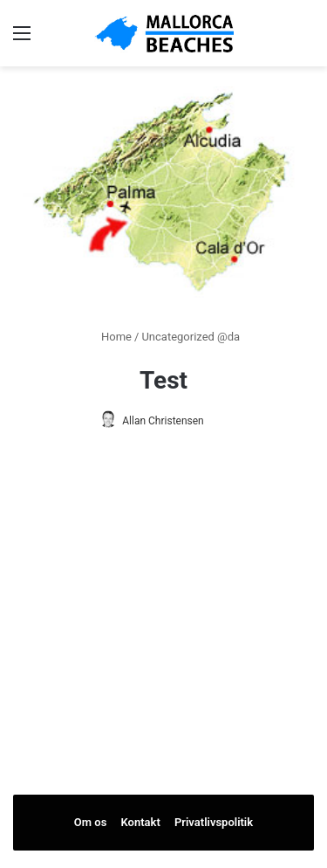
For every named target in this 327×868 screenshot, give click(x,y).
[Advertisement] (164, 650)
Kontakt (141, 822)
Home (109, 337)
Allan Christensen (163, 421)
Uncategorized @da (191, 337)
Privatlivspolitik (214, 822)
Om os (91, 822)
